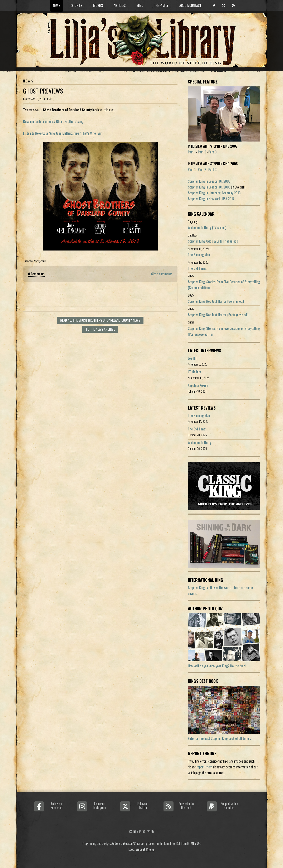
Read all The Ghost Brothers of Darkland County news (100, 320)
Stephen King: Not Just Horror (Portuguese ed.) (218, 315)
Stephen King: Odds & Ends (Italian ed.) (213, 241)
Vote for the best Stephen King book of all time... (219, 738)
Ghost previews (43, 91)
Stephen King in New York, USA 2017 (211, 199)
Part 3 (212, 152)
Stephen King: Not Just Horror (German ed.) (216, 301)
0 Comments (36, 274)
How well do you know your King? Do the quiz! (217, 666)
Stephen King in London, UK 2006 (209, 181)
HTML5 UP (194, 843)
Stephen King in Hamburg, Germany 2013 (214, 193)
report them (204, 767)
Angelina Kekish (198, 385)
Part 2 (202, 152)
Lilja (135, 832)
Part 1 (192, 152)
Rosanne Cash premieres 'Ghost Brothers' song (53, 121)
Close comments (162, 274)
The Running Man (199, 255)
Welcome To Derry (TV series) (207, 228)
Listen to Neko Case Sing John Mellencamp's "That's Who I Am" (63, 133)
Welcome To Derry (200, 443)
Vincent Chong (145, 849)
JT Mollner (195, 372)
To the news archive (100, 329)
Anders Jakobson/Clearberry (129, 843)
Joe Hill (193, 358)
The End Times (197, 268)
